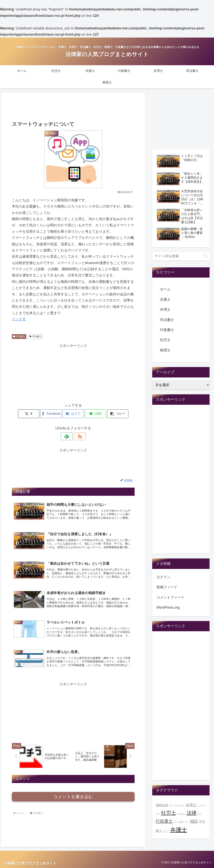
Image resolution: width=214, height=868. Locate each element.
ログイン (163, 577)
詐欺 (158, 814)
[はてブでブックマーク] (73, 414)
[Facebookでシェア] (52, 414)
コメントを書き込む (73, 798)
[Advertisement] (73, 106)
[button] (114, 414)
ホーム (165, 289)
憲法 (176, 822)
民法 (171, 805)
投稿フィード (167, 587)
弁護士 (165, 299)
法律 (192, 813)
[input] (181, 256)
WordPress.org (168, 607)
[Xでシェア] (32, 414)
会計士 (166, 831)
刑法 (187, 822)
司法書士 (19, 336)
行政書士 (167, 330)
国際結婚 (162, 805)
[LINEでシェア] (94, 414)
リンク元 (19, 319)
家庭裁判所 (180, 805)
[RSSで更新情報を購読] (78, 436)
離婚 (200, 814)
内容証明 (202, 805)
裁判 (181, 822)
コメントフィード (170, 597)
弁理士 (165, 310)
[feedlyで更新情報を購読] (69, 436)
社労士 (165, 340)
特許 (194, 821)
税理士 (165, 350)
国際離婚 (181, 814)
